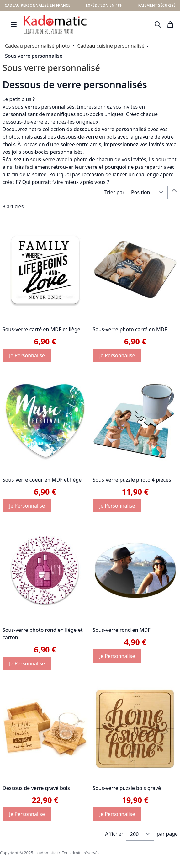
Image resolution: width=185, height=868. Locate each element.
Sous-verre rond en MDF (122, 630)
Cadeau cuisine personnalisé (111, 46)
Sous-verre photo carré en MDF (130, 329)
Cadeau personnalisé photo (37, 46)
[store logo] (55, 24)
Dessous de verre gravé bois (36, 788)
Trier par (114, 192)
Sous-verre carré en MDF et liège (41, 329)
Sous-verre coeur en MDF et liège (42, 480)
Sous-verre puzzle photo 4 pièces (132, 480)
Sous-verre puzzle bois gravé (127, 788)
